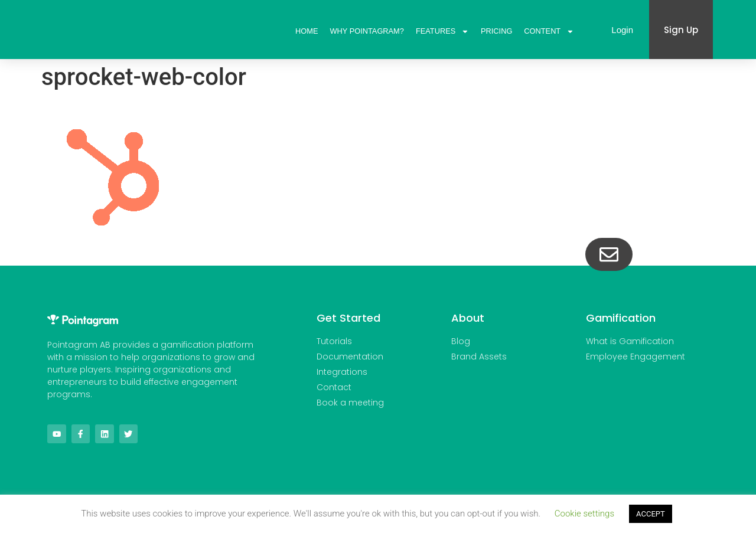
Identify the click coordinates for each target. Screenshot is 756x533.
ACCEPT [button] (651, 514)
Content (549, 31)
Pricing (496, 31)
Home (307, 31)
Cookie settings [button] (584, 514)
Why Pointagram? (367, 31)
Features (442, 31)
